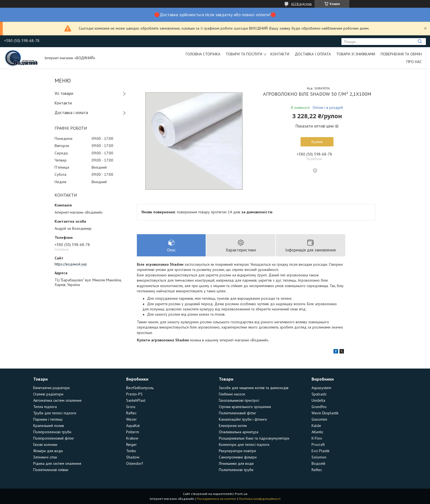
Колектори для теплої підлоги (244, 444)
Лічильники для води (236, 463)
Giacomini (319, 419)
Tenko (131, 451)
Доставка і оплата (313, 54)
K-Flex (317, 438)
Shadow (133, 457)
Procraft (318, 444)
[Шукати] (420, 42)
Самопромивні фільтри (238, 457)
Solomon (319, 457)
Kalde (316, 426)
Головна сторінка (203, 54)
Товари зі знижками (356, 54)
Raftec (131, 413)
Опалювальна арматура (239, 432)
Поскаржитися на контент (217, 499)
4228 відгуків (301, 4)
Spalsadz (319, 394)
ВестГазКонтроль (140, 388)
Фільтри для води (48, 451)
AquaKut (133, 426)
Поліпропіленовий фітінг (54, 438)
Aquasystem (321, 388)
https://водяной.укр (71, 264)
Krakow (132, 438)
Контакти (280, 54)
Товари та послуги (244, 54)
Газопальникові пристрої (239, 400)
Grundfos (319, 407)
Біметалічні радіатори (51, 388)
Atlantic (317, 432)
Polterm (133, 432)
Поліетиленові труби (236, 470)
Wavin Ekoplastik (325, 413)
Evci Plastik (320, 451)
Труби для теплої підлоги (55, 413)
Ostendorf (135, 463)
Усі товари (64, 93)
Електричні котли (233, 426)
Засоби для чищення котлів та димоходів (254, 388)
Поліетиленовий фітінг (237, 413)
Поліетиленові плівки (51, 470)
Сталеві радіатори (48, 394)
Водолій (318, 463)
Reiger (131, 444)
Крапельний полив (49, 426)
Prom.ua (241, 494)
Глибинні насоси (232, 394)
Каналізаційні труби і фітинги (243, 419)
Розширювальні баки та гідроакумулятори (254, 438)
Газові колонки (45, 444)
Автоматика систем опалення (57, 400)
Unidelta (318, 400)
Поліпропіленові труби (52, 432)
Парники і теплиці (48, 419)
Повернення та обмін (401, 54)
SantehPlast (136, 400)
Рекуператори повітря (237, 451)
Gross (131, 407)
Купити (317, 142)
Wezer (131, 419)
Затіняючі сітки (45, 457)
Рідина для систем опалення (57, 463)
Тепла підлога (45, 407)
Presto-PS (134, 394)
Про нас (414, 62)
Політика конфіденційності (260, 499)
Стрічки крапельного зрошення (245, 407)
